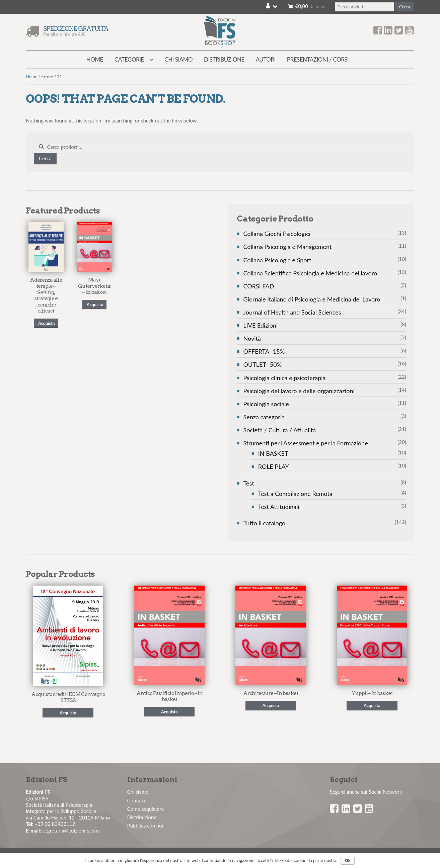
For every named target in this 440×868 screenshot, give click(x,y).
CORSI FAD (259, 286)
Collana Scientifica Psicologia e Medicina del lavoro (310, 273)
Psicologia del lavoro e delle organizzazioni (299, 391)
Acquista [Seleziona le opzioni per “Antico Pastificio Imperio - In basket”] (169, 712)
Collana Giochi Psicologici (277, 234)
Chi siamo (178, 59)
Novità (252, 338)
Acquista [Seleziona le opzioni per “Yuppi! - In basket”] (372, 705)
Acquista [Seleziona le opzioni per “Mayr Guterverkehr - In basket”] (95, 305)
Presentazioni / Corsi (318, 59)
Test (249, 483)
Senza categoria (264, 417)
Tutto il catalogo (265, 523)
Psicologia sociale (266, 404)
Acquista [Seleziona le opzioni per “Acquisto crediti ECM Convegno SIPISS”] (68, 713)
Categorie (129, 59)
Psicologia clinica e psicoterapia (285, 378)
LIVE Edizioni (261, 325)
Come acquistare (146, 809)
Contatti (136, 800)
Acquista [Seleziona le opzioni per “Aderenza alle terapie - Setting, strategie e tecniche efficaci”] (47, 323)
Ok (348, 861)
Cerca (405, 7)
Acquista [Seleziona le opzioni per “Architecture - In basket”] (271, 705)
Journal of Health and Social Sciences (292, 312)
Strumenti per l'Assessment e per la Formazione (306, 443)
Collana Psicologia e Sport (277, 260)
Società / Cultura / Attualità (280, 430)
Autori (266, 59)
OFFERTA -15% (264, 351)
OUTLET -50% (263, 364)
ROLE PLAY (274, 466)
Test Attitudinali (279, 507)
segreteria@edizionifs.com (71, 831)
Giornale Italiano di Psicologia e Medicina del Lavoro (312, 299)
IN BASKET (273, 453)
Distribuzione (224, 59)
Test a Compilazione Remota (295, 494)
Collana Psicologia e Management (288, 247)
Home (95, 59)
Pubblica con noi (145, 826)
